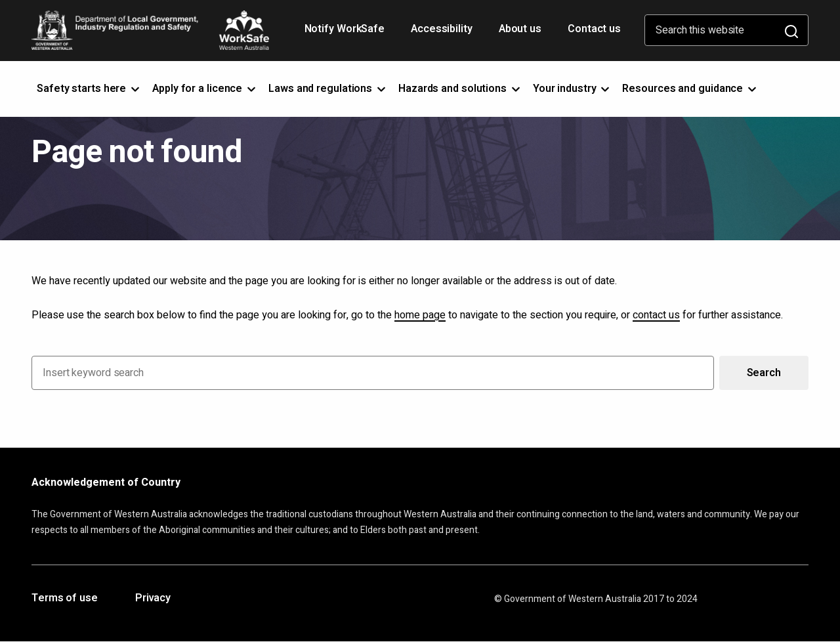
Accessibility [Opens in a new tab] (443, 33)
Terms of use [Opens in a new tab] (65, 599)
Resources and (690, 89)
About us (520, 29)
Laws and (328, 89)
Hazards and (460, 89)
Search (764, 373)
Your (573, 89)
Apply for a (205, 89)
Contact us (594, 29)
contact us (656, 315)
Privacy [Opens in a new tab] (153, 599)
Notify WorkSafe (345, 29)
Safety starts (89, 89)
